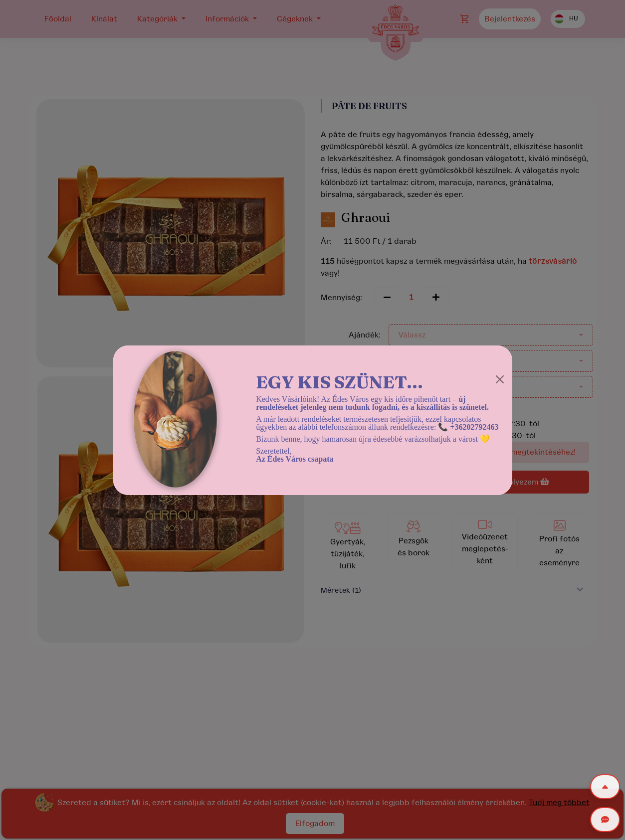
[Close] (500, 379)
